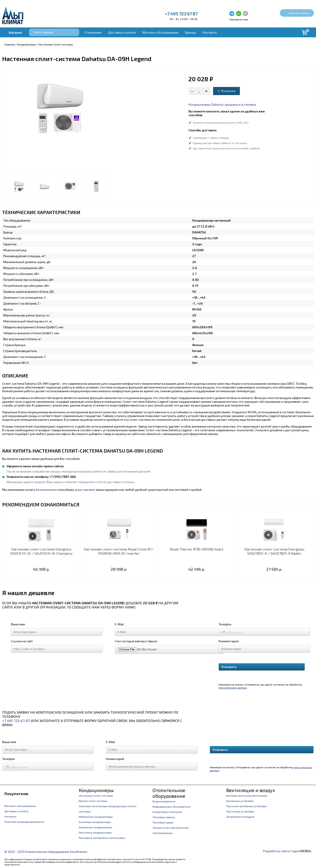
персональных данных (233, 688)
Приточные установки (240, 811)
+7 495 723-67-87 (16, 721)
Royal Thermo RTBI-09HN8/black (197, 549)
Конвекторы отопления (167, 812)
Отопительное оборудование (169, 793)
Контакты (210, 32)
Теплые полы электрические (171, 828)
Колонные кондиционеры (95, 822)
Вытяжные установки (240, 801)
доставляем (86, 490)
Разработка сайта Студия (281, 851)
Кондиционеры (27, 44)
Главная (9, 44)
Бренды (191, 32)
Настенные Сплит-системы (56, 44)
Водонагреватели (164, 801)
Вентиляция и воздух (251, 790)
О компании (93, 32)
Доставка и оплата (122, 32)
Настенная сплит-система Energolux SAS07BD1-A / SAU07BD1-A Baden (274, 551)
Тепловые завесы (164, 817)
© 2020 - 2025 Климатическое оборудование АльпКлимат (46, 852)
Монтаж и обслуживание (160, 32)
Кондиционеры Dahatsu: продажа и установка (222, 104)
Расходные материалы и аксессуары (102, 838)
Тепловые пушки (163, 822)
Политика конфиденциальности (24, 822)
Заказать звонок (299, 13)
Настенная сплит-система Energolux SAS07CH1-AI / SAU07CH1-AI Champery (41, 551)
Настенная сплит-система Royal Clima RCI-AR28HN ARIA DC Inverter (119, 551)
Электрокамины (163, 833)
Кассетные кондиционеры (95, 832)
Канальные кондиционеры (95, 827)
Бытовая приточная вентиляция (247, 796)
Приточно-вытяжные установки (246, 806)
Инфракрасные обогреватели (171, 807)
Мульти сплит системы (93, 801)
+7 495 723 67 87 (181, 14)
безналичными (47, 490)
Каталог (16, 32)
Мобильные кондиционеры (96, 817)
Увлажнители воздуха (240, 817)
